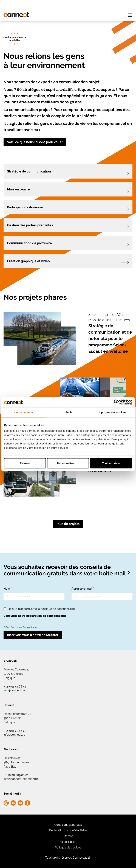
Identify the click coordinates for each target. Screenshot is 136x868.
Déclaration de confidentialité (68, 830)
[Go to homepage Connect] (16, 15)
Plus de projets (68, 524)
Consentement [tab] (24, 412)
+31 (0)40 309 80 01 (16, 775)
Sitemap (68, 836)
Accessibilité (68, 842)
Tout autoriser (111, 463)
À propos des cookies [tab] (112, 412)
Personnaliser (68, 463)
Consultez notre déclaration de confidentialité (35, 616)
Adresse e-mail (83, 589)
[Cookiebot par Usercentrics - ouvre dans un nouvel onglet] (116, 402)
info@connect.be (14, 690)
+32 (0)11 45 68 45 (15, 687)
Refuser (25, 463)
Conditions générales (68, 825)
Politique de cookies (68, 847)
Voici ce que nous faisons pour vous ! (35, 142)
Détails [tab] (68, 412)
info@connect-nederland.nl (21, 779)
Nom (8, 589)
